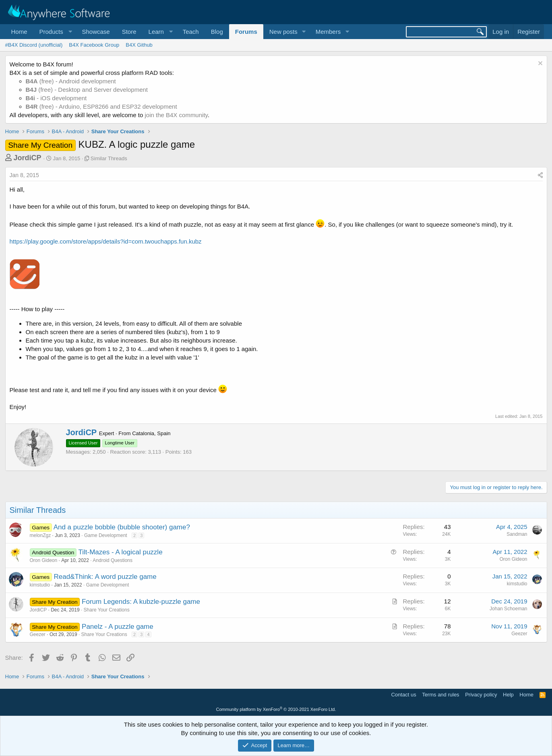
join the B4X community (176, 115)
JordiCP (28, 158)
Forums (246, 32)
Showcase (96, 32)
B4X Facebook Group (94, 45)
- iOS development (56, 98)
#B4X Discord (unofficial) (34, 45)
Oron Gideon (44, 560)
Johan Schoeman (508, 609)
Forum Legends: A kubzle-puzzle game (141, 602)
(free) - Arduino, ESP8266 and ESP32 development (101, 106)
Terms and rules (440, 695)
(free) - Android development (71, 81)
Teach (191, 32)
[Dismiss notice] (539, 64)
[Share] (540, 176)
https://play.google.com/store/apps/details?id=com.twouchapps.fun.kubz (106, 241)
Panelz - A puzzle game (118, 627)
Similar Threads (109, 158)
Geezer (38, 634)
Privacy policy (481, 695)
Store (129, 32)
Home (19, 32)
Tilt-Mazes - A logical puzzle (120, 552)
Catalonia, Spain (151, 433)
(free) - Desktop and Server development (87, 90)
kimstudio (40, 585)
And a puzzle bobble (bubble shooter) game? (122, 527)
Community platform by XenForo (276, 709)
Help (508, 695)
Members (328, 32)
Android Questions (113, 560)
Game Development (106, 535)
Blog (217, 32)
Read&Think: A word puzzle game (105, 577)
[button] (55, 32)
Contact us (403, 695)
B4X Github (139, 45)
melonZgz (40, 535)
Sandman (517, 534)
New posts (283, 32)
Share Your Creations (107, 610)
